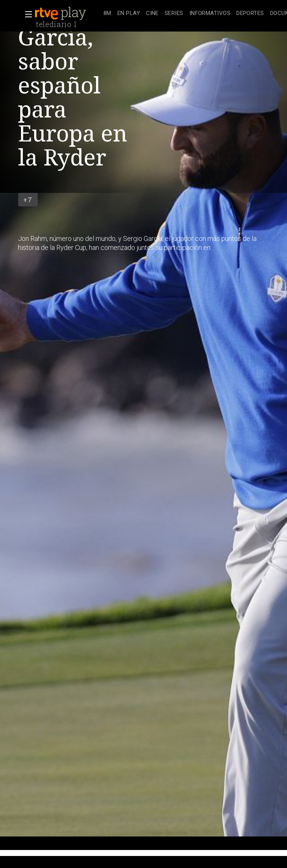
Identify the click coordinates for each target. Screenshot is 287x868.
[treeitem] (107, 14)
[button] (26, 14)
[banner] (68, 14)
